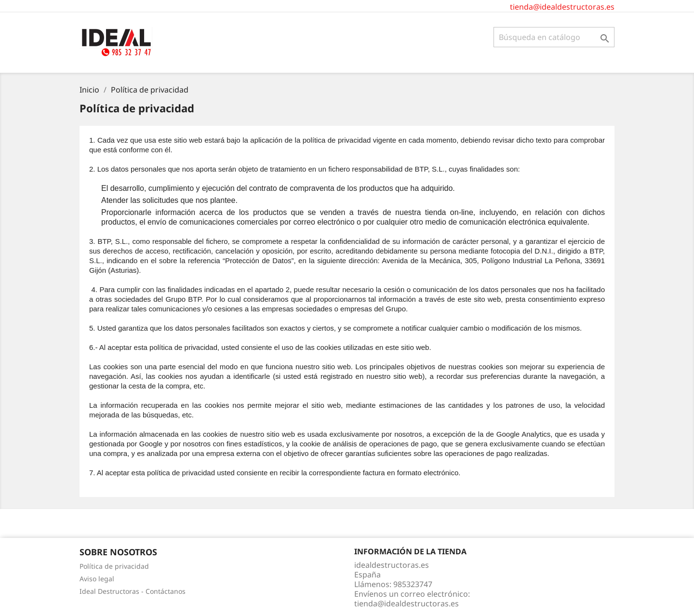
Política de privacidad (114, 566)
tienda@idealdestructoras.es (562, 7)
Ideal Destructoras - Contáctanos (133, 591)
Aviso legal (97, 579)
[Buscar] (554, 37)
